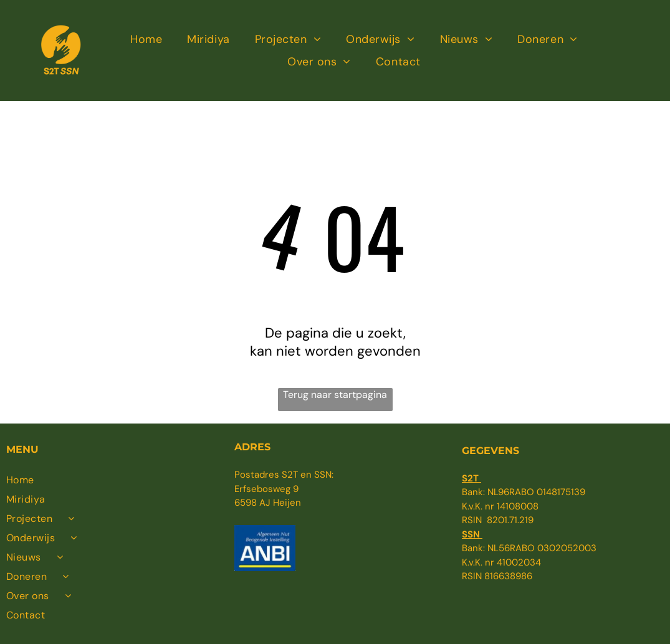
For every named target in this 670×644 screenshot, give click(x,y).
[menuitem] (146, 40)
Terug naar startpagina (335, 395)
